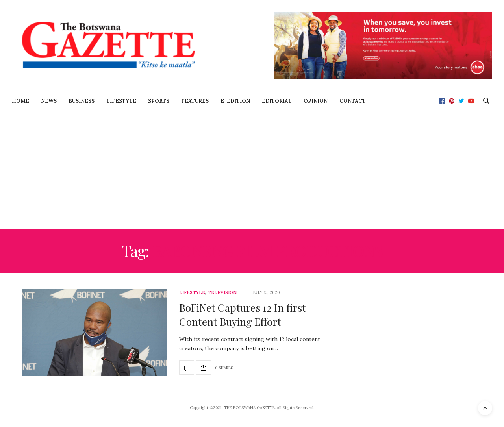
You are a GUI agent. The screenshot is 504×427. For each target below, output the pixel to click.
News (49, 101)
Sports (159, 101)
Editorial (277, 101)
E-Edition (235, 101)
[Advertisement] (252, 170)
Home (20, 101)
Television (222, 293)
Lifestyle (121, 101)
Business (82, 101)
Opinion (316, 101)
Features (195, 101)
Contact (353, 101)
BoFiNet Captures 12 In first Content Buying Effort (243, 315)
